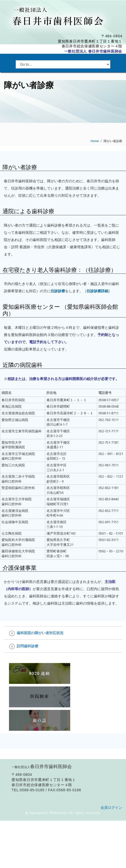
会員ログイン (111, 807)
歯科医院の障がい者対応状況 (40, 633)
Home (95, 141)
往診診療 (58, 291)
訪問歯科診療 (28, 646)
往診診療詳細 (97, 291)
